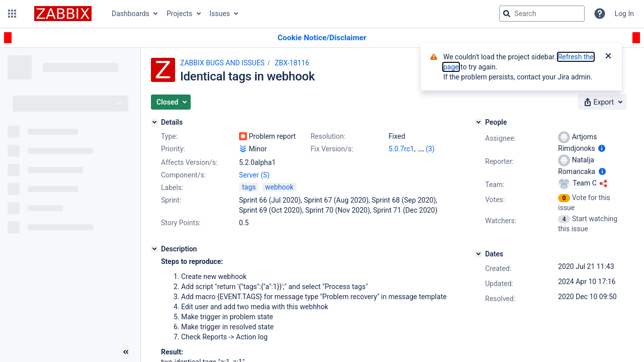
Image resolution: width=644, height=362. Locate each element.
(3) (430, 149)
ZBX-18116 (292, 63)
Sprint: (171, 200)
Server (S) (254, 175)
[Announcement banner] (322, 38)
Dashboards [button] (131, 14)
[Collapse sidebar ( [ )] (126, 352)
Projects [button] (179, 14)
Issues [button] (220, 14)
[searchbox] (542, 14)
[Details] (154, 122)
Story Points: (181, 223)
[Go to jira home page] (63, 14)
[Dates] (478, 254)
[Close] (608, 57)
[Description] (154, 249)
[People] (478, 122)
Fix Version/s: (332, 149)
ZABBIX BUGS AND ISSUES (222, 63)
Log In (624, 14)
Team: (495, 185)
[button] (12, 14)
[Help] (600, 14)
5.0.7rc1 (401, 149)
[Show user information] (602, 148)
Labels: (172, 188)
